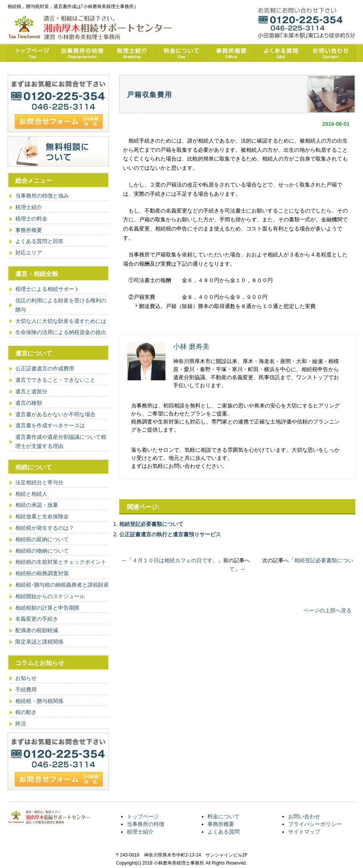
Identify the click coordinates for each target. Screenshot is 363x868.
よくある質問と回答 (39, 241)
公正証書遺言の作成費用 (45, 368)
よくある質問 (224, 832)
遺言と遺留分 (31, 391)
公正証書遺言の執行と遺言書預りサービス (170, 534)
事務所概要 (29, 230)
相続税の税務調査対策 (42, 573)
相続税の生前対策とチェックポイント (61, 562)
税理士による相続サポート (47, 289)
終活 (21, 724)
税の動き (26, 712)
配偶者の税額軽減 (37, 630)
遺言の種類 (29, 403)
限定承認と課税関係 (39, 642)
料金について (224, 816)
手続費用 (26, 690)
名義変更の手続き (37, 619)
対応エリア (29, 253)
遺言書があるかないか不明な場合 (55, 414)
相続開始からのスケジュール (50, 596)
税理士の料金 (31, 219)
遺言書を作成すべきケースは (50, 425)
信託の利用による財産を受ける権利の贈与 (61, 305)
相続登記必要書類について (151, 524)
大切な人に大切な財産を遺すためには (61, 321)
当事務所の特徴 (146, 824)
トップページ (143, 816)
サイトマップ (304, 832)
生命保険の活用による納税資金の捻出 (61, 332)
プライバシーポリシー (315, 824)
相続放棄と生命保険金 (42, 516)
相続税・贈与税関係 (39, 701)
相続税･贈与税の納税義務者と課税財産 (62, 585)
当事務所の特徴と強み (42, 196)
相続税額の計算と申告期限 (47, 608)
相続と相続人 (31, 494)
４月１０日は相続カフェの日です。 (175, 560)
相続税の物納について (42, 551)
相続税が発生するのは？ (45, 528)
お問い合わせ (304, 816)
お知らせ (26, 678)
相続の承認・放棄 (37, 505)
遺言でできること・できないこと (55, 380)
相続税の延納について (42, 539)
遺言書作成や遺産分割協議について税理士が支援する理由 (61, 441)
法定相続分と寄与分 (39, 482)
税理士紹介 (29, 207)
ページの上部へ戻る (327, 610)
